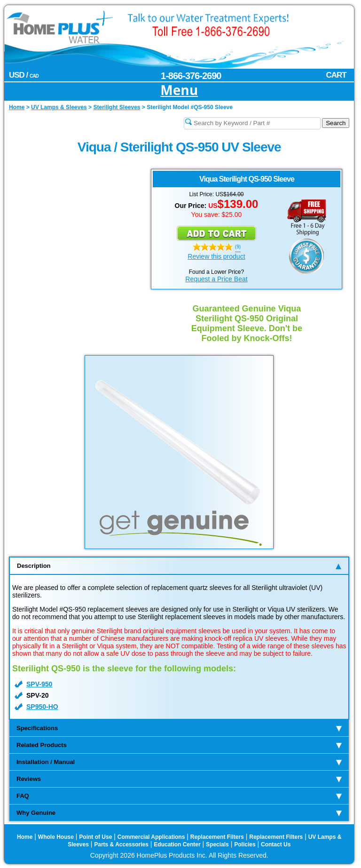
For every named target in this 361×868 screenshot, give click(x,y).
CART (336, 75)
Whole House (56, 837)
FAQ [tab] (179, 796)
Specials (217, 844)
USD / (24, 75)
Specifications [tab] (179, 728)
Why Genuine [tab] (179, 813)
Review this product (216, 256)
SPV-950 (39, 684)
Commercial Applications (151, 837)
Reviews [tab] (179, 779)
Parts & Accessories (121, 844)
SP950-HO (42, 707)
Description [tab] (179, 566)
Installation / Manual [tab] (179, 762)
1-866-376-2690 (191, 76)
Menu (179, 91)
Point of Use (95, 837)
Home (25, 837)
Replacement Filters (217, 837)
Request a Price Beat (216, 279)
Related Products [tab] (179, 745)
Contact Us (276, 844)
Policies (245, 844)
